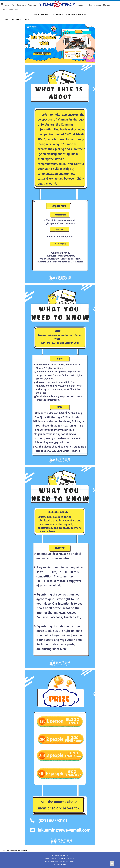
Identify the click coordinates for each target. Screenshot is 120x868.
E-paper (97, 5)
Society (81, 5)
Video (89, 5)
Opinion (107, 5)
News (7, 5)
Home (4, 9)
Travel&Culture (19, 5)
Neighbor (32, 5)
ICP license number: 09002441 (60, 856)
